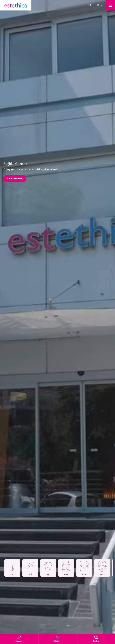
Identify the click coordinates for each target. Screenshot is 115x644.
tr (100, 5)
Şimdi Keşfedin (15, 179)
